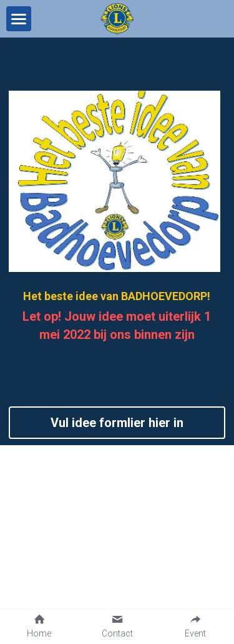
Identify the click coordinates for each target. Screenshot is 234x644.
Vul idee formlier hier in (117, 423)
